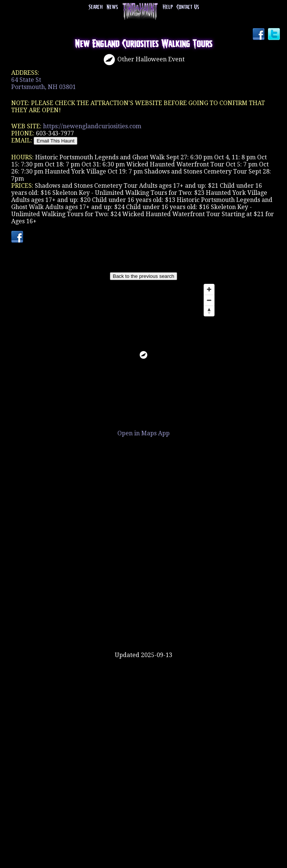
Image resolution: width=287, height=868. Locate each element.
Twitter (275, 35)
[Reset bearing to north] (209, 311)
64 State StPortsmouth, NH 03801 (44, 83)
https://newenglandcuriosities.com (92, 126)
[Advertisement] (143, 627)
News (112, 7)
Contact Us (188, 7)
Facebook (259, 35)
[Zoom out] (209, 300)
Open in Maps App (143, 433)
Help (168, 7)
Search (96, 7)
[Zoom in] (209, 289)
